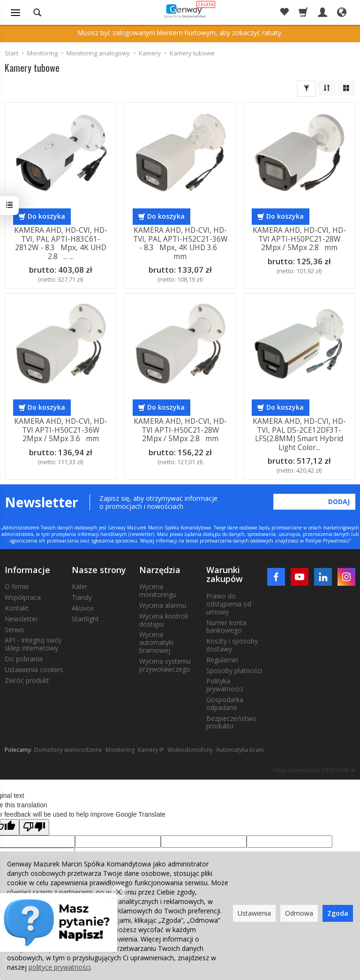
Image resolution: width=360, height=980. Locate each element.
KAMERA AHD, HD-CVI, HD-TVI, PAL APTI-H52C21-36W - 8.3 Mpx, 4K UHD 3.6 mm (180, 243)
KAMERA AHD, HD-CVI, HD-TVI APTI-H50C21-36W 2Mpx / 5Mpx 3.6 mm (61, 430)
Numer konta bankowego (226, 627)
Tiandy (82, 597)
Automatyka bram (240, 750)
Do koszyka (46, 216)
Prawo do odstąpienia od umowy (229, 604)
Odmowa (299, 913)
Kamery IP (151, 750)
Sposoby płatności (234, 670)
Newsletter (21, 619)
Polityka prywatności (225, 685)
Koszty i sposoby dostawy (232, 645)
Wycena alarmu (163, 605)
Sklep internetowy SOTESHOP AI (314, 770)
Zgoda (338, 913)
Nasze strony (99, 570)
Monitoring (120, 750)
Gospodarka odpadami (225, 704)
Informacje (27, 570)
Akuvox (83, 608)
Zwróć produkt (27, 680)
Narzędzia (160, 570)
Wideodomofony (190, 750)
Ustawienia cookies (34, 670)
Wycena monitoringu (158, 590)
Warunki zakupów (225, 574)
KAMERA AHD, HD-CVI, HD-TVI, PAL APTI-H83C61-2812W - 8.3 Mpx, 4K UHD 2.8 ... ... (61, 243)
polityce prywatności (60, 967)
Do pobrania (24, 659)
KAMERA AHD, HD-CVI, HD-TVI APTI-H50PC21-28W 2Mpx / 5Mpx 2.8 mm (299, 239)
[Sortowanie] (327, 88)
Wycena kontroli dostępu (164, 620)
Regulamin (222, 660)
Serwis (15, 630)
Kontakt (17, 608)
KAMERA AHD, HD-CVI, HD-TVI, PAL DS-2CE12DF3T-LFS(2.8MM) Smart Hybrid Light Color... (299, 434)
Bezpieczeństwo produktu (231, 722)
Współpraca (23, 597)
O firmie (17, 586)
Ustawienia (254, 913)
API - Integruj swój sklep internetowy (33, 644)
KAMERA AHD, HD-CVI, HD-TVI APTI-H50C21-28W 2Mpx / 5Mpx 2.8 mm (180, 430)
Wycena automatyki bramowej (156, 642)
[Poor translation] (34, 827)
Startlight (85, 619)
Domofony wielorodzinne (68, 750)
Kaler (79, 586)
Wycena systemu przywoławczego (165, 665)
